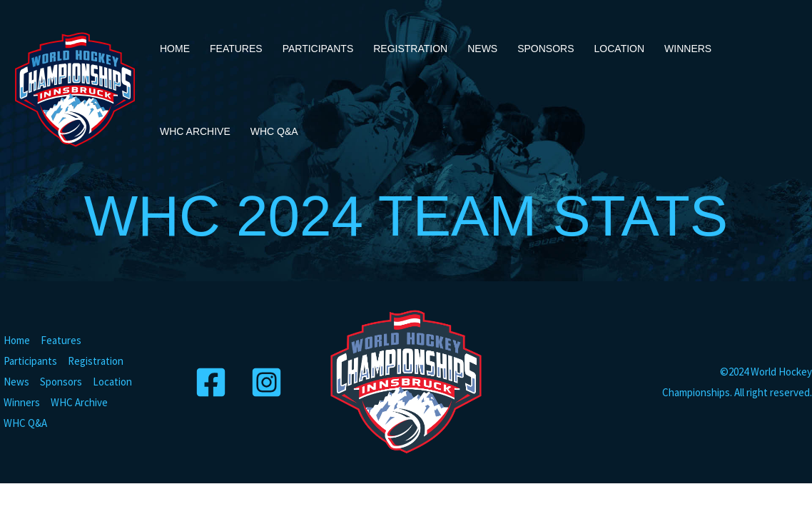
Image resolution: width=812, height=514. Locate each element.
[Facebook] (213, 382)
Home (175, 49)
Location (620, 49)
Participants (318, 49)
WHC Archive (195, 131)
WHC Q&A (274, 131)
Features (236, 49)
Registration (410, 49)
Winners (688, 49)
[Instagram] (269, 382)
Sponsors (545, 49)
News (482, 49)
